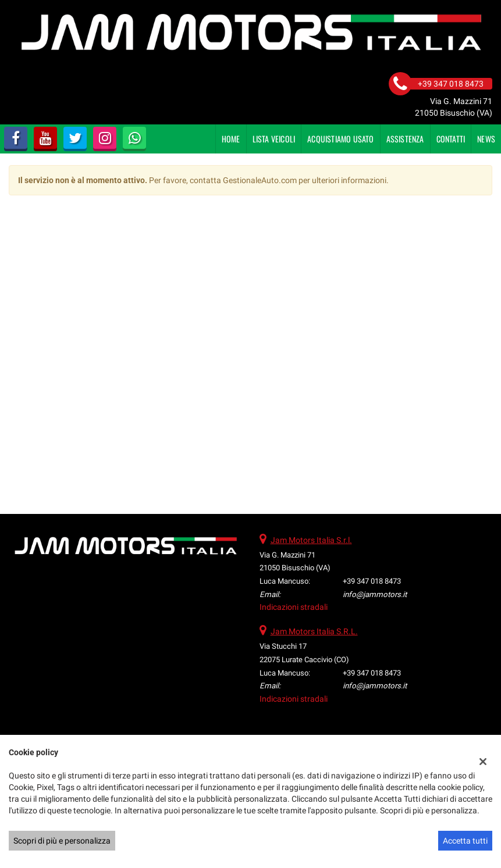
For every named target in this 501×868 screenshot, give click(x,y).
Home (231, 139)
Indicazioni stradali (294, 607)
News (486, 139)
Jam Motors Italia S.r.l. (311, 540)
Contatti (451, 139)
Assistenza (405, 139)
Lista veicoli (274, 139)
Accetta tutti (465, 841)
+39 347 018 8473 (372, 581)
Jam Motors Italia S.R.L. (314, 631)
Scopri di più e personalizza (62, 841)
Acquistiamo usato (340, 139)
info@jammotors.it (375, 594)
